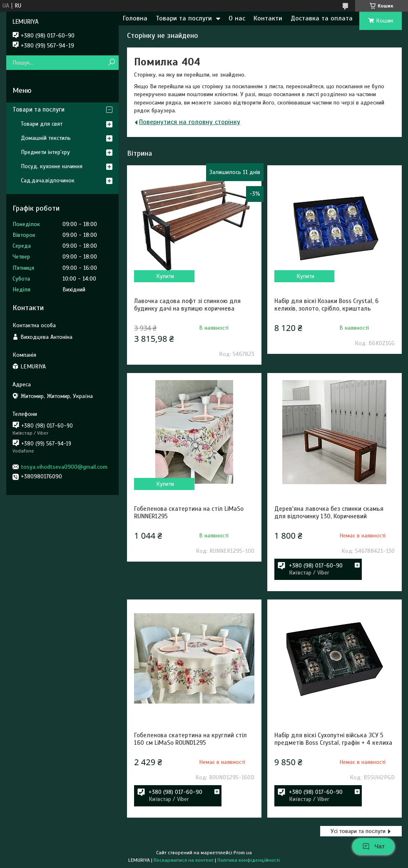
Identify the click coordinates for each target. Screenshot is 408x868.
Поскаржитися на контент (184, 860)
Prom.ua (243, 853)
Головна (135, 18)
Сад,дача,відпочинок (48, 180)
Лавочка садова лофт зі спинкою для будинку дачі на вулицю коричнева (187, 305)
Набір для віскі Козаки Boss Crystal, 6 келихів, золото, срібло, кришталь (326, 305)
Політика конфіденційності (249, 860)
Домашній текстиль (46, 138)
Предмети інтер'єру (45, 152)
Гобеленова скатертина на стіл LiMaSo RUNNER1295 (189, 512)
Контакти (268, 18)
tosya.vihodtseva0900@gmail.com (64, 467)
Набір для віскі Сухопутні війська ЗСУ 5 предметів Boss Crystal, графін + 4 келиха (333, 739)
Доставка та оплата (322, 18)
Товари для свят (42, 124)
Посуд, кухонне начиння (52, 166)
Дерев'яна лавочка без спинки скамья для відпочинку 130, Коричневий (329, 512)
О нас (237, 18)
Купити (165, 276)
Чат (373, 846)
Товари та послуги (184, 18)
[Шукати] (111, 63)
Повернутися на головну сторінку (190, 122)
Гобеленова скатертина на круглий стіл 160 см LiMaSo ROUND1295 (190, 739)
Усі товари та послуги (358, 831)
